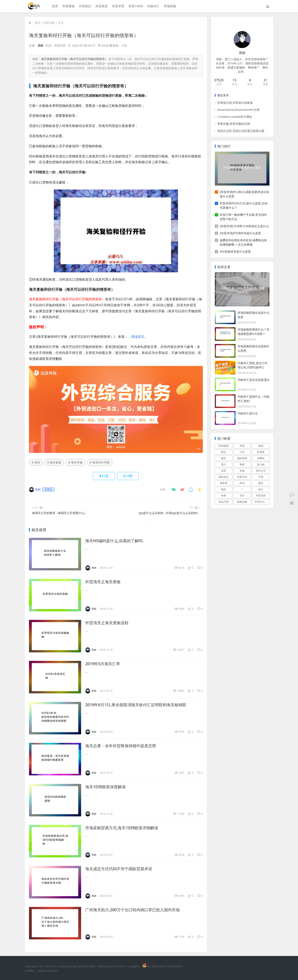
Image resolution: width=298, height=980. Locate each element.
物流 (223, 489)
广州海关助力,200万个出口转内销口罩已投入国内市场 (135, 909)
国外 (261, 483)
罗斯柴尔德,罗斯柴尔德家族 (235, 103)
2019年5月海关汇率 (104, 663)
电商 (242, 464)
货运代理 (223, 502)
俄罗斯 (223, 483)
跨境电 (261, 452)
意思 (223, 471)
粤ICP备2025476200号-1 (112, 966)
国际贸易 (242, 458)
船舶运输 (242, 502)
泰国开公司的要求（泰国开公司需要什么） (60, 513)
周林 (41, 45)
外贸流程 (261, 495)
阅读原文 (138, 337)
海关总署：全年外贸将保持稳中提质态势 (123, 745)
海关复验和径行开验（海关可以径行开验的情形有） (86, 35)
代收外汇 (153, 6)
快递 (242, 471)
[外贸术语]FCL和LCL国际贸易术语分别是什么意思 (244, 194)
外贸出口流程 (262, 502)
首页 (54, 6)
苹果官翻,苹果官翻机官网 (234, 124)
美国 (261, 446)
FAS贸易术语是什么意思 (235, 252)
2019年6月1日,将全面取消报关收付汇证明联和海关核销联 (138, 704)
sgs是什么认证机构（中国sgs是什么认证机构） (169, 513)
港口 (261, 489)
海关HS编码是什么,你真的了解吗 (115, 540)
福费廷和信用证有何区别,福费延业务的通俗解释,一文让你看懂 (243, 242)
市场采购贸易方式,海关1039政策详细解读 (124, 827)
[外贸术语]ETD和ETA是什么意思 (240, 233)
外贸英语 (101, 6)
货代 (223, 464)
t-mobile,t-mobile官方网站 (235, 117)
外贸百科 (49, 23)
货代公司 (261, 471)
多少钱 (261, 464)
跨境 (242, 483)
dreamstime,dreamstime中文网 (238, 110)
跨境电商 (223, 446)
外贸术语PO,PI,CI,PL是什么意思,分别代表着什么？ (244, 205)
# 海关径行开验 (100, 462)
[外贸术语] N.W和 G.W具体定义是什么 (244, 226)
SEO (242, 495)
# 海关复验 (54, 462)
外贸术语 (118, 6)
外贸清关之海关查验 (104, 581)
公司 (242, 452)
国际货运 (223, 477)
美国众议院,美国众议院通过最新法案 (241, 131)
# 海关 (36, 462)
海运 (223, 452)
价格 (223, 495)
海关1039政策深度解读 (107, 786)
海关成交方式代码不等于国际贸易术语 (120, 868)
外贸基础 (68, 6)
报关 (223, 458)
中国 (261, 477)
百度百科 (42, 971)
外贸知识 (84, 6)
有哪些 (261, 458)
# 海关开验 (75, 462)
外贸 (242, 446)
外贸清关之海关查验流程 (108, 622)
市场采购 (169, 6)
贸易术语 (242, 477)
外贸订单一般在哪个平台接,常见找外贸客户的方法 (243, 217)
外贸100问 (135, 6)
